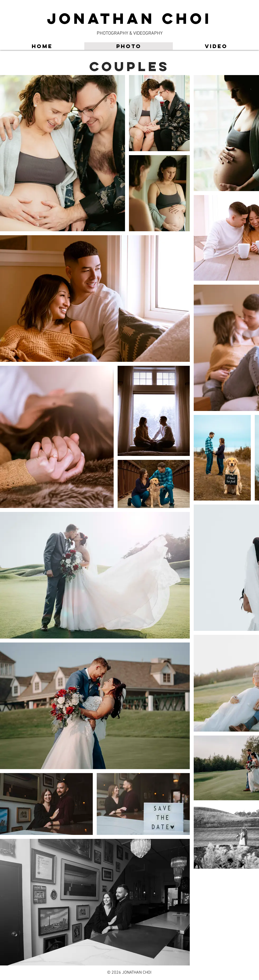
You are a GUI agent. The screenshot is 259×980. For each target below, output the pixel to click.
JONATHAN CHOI (129, 18)
